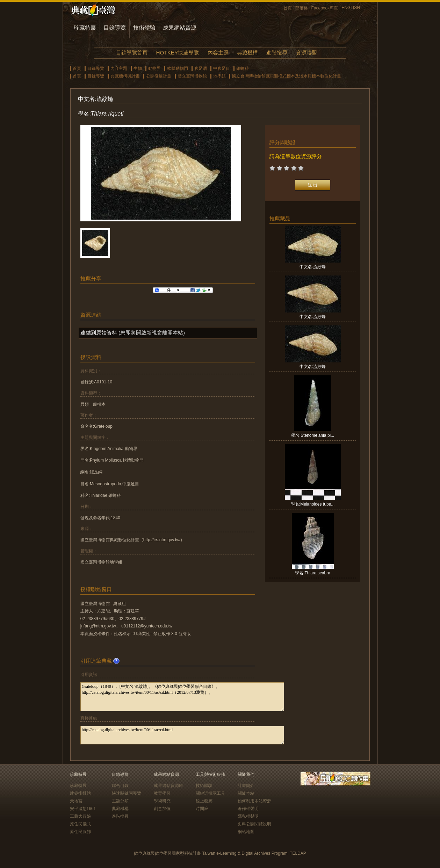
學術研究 (162, 801)
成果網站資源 (180, 28)
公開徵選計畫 (159, 76)
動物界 (154, 68)
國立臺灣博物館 (192, 76)
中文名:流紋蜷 (313, 267)
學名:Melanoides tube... (313, 504)
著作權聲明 (248, 809)
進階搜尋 (277, 53)
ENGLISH (351, 8)
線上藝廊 (204, 801)
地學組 (219, 76)
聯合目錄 (120, 786)
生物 (138, 68)
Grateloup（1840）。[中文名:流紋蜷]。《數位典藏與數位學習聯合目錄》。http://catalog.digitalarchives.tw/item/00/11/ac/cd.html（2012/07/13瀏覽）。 (182, 697)
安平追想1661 (83, 809)
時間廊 (202, 809)
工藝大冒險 (80, 816)
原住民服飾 (80, 832)
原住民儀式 (80, 824)
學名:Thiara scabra (313, 573)
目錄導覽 (115, 28)
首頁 (288, 8)
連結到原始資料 (99, 333)
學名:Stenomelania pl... (313, 435)
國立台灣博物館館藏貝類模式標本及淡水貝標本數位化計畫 (287, 76)
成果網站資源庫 (168, 786)
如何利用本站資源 (254, 801)
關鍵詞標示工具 (210, 793)
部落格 (302, 8)
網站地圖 (246, 832)
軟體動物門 (178, 68)
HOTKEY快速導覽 (178, 53)
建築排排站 (80, 793)
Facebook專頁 (325, 8)
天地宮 (76, 801)
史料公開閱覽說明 (254, 824)
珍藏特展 (85, 28)
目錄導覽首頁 (132, 53)
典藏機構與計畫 (125, 76)
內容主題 (218, 53)
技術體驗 (144, 28)
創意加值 (162, 809)
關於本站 (246, 793)
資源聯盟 (306, 53)
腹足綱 (201, 68)
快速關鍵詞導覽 (127, 793)
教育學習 (162, 793)
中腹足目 (222, 68)
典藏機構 (247, 53)
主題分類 (120, 801)
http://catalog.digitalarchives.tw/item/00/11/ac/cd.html (182, 735)
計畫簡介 (246, 786)
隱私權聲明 (248, 816)
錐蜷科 (243, 68)
